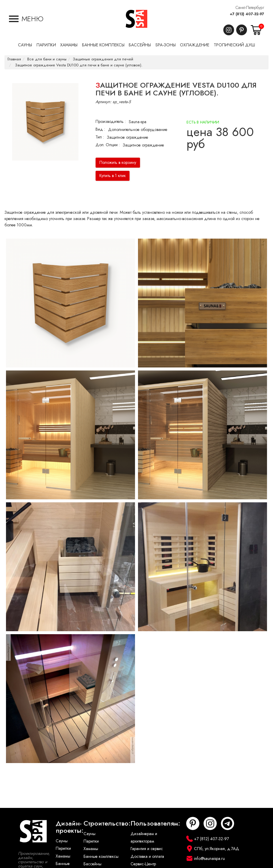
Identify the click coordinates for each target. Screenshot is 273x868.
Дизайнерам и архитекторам (144, 838)
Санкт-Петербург (250, 8)
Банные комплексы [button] (103, 45)
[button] (26, 19)
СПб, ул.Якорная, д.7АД (217, 849)
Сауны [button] (25, 45)
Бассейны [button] (140, 45)
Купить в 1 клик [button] (113, 176)
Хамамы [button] (69, 45)
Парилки (63, 848)
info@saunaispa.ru (209, 859)
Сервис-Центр (143, 864)
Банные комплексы (101, 856)
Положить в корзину (118, 163)
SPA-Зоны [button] (166, 45)
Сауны (62, 841)
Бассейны (92, 864)
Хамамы (63, 856)
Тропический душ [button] (234, 45)
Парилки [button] (46, 45)
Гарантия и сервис (147, 849)
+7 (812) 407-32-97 (247, 14)
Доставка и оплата (147, 856)
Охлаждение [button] (195, 45)
